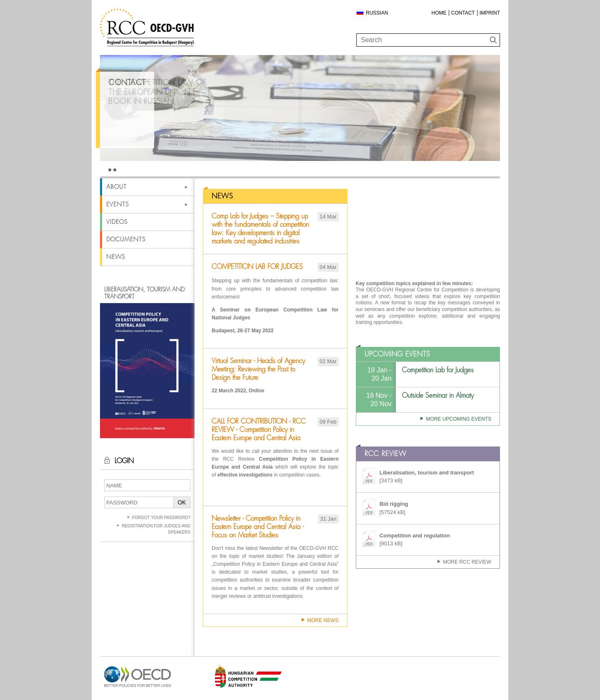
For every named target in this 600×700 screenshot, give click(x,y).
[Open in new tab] (137, 687)
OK (182, 502)
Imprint (490, 13)
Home (439, 13)
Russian (377, 13)
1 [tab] (110, 170)
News (116, 257)
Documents (126, 239)
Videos (117, 222)
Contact (463, 13)
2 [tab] (115, 170)
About (116, 187)
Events (117, 204)
